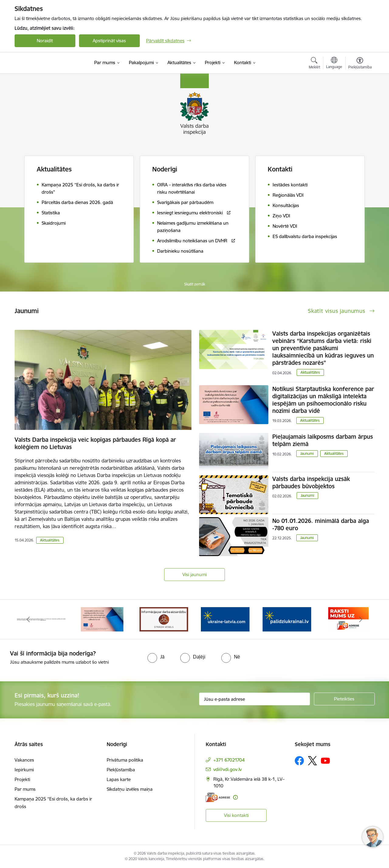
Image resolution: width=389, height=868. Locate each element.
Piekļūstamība (121, 770)
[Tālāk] (361, 619)
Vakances (24, 760)
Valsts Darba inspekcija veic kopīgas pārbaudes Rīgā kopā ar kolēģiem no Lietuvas (95, 443)
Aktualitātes (54, 169)
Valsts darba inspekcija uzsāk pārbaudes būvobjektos (311, 482)
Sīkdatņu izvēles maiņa (130, 789)
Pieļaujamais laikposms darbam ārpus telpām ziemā (323, 440)
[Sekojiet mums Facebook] (299, 761)
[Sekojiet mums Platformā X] (312, 761)
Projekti (22, 779)
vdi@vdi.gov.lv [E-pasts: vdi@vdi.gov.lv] (227, 769)
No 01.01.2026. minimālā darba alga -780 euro (321, 524)
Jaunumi (307, 453)
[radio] (156, 657)
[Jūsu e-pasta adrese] (255, 699)
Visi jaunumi (194, 574)
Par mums (25, 789)
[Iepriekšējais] (29, 619)
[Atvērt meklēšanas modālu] (314, 64)
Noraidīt (45, 41)
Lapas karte (119, 779)
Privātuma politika (125, 760)
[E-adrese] (218, 797)
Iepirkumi (24, 770)
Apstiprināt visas (109, 41)
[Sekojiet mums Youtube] (325, 760)
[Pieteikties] (344, 699)
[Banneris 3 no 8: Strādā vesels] (164, 619)
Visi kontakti (236, 815)
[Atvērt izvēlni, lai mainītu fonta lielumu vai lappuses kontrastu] (360, 64)
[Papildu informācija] (235, 797)
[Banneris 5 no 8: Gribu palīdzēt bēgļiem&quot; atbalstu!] (287, 619)
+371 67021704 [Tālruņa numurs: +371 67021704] (229, 760)
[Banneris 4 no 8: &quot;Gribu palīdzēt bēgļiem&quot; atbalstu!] (225, 619)
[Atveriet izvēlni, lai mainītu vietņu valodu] (334, 64)
